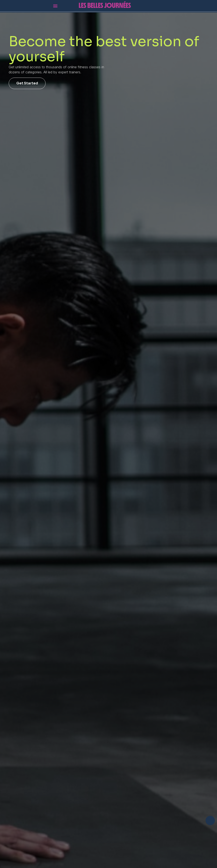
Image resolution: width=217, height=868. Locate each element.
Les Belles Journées (105, 4)
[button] (55, 4)
